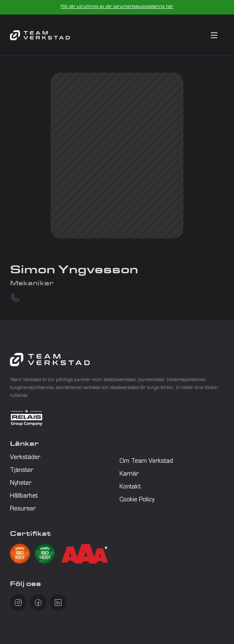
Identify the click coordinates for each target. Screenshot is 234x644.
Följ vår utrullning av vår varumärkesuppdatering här (117, 7)
